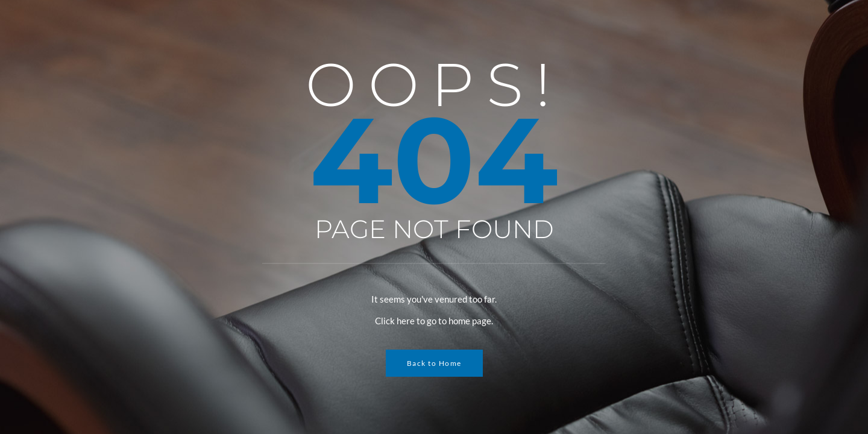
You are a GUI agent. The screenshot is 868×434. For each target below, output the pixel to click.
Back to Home (434, 363)
